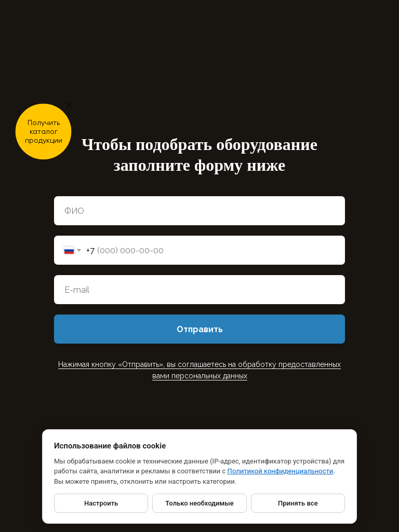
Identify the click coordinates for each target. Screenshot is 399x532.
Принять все (298, 503)
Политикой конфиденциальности (281, 471)
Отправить (200, 329)
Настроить (101, 503)
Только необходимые (199, 503)
